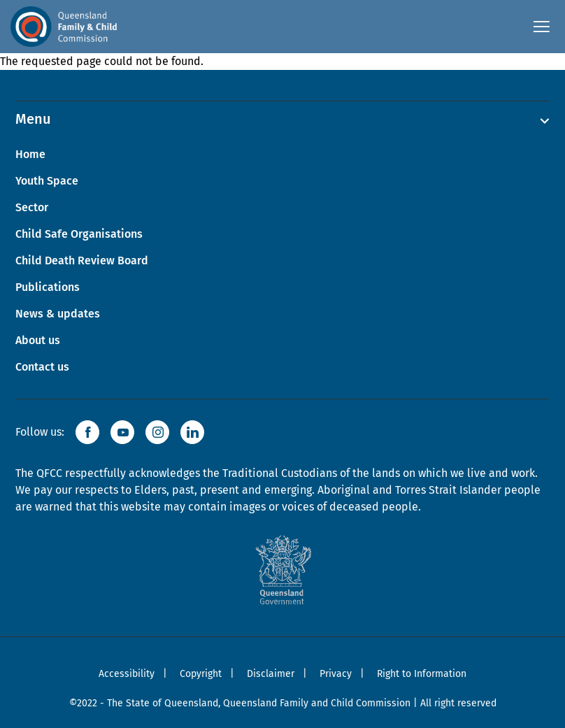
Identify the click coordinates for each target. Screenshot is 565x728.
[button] (87, 432)
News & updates (58, 314)
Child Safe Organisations (79, 234)
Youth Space (47, 181)
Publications (48, 287)
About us (38, 340)
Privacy (336, 674)
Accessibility (127, 674)
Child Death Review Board (82, 260)
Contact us (42, 367)
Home (30, 154)
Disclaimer (271, 674)
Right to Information (422, 674)
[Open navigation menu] (541, 27)
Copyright (201, 674)
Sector (32, 207)
